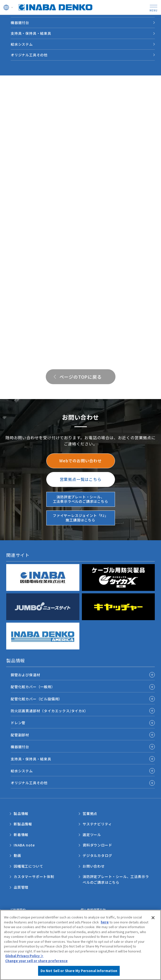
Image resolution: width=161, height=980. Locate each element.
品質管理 (21, 887)
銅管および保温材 (25, 675)
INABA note (24, 845)
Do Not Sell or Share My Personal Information (79, 971)
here (105, 922)
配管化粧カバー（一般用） (33, 687)
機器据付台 (20, 23)
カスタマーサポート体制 (34, 877)
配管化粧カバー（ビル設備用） (36, 699)
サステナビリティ (97, 824)
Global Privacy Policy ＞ (24, 956)
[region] (80, 945)
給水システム (22, 44)
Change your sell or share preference (36, 961)
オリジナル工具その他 (29, 55)
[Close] (153, 918)
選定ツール (92, 835)
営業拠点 (90, 813)
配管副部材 (20, 735)
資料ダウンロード (97, 845)
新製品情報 (23, 824)
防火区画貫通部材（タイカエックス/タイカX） (49, 711)
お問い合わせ (94, 866)
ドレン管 (18, 723)
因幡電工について (28, 866)
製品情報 (21, 813)
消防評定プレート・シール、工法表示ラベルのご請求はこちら (116, 879)
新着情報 (21, 835)
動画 (17, 855)
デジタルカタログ (97, 855)
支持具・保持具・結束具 (31, 33)
